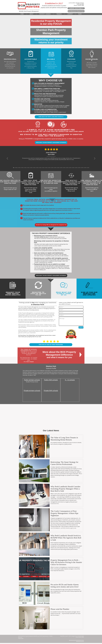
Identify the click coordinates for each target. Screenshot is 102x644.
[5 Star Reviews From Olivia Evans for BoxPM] (87, 168)
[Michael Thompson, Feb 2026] (20, 168)
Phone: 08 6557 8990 (79, 5)
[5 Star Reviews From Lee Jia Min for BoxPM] (57, 168)
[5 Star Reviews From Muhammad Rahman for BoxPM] (48, 168)
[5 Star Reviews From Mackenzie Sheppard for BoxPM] (41, 168)
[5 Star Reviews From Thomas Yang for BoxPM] (39, 168)
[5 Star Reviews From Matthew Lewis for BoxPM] (35, 168)
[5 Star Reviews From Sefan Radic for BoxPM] (84, 168)
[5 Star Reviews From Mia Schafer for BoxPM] (80, 168)
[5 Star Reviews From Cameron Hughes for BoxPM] (75, 168)
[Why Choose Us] (51, 363)
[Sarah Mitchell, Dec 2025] (26, 168)
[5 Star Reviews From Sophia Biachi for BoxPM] (65, 168)
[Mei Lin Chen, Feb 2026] (18, 168)
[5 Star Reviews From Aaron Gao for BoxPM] (33, 168)
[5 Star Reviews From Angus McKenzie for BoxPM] (68, 168)
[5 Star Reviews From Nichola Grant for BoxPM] (51, 168)
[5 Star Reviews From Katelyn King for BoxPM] (44, 168)
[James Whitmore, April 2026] (13, 168)
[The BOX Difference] (50, 363)
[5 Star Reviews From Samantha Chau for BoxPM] (74, 168)
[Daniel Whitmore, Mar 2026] (15, 168)
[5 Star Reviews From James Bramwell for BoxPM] (42, 168)
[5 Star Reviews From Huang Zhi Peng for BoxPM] (62, 168)
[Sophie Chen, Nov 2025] (32, 168)
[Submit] (81, 327)
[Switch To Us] (53, 363)
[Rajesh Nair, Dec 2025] (24, 168)
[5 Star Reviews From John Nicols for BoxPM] (83, 168)
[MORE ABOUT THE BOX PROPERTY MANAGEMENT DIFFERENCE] (51, 143)
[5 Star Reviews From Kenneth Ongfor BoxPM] (71, 168)
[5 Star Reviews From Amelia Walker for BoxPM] (50, 168)
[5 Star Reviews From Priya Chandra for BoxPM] (38, 168)
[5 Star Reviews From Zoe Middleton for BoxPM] (69, 168)
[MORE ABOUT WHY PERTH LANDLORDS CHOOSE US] (51, 117)
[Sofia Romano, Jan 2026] (23, 168)
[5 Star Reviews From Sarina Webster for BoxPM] (54, 168)
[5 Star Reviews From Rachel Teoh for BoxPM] (66, 168)
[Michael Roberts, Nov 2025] (27, 168)
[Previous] (7, 159)
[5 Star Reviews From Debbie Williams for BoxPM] (86, 168)
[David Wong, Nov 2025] (30, 168)
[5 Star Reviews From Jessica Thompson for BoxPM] (59, 168)
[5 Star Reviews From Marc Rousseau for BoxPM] (77, 168)
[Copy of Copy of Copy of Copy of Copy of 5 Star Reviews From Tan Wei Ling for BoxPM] (89, 168)
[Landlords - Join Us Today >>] (76, 8)
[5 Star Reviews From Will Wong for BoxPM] (47, 168)
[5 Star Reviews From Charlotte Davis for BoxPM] (60, 168)
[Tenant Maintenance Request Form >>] (76, 11)
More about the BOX (54, 352)
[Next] (95, 159)
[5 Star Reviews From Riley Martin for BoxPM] (81, 168)
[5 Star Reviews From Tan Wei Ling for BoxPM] (53, 168)
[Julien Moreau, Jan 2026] (21, 168)
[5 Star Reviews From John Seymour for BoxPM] (45, 168)
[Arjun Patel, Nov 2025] (29, 168)
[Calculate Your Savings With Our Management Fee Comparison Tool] (51, 225)
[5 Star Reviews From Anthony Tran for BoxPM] (36, 168)
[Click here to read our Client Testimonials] (51, 345)
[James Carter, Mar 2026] (17, 168)
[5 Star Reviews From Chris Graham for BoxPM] (72, 168)
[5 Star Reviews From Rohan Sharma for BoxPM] (78, 168)
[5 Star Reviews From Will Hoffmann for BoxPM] (56, 168)
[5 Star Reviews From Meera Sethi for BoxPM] (63, 168)
